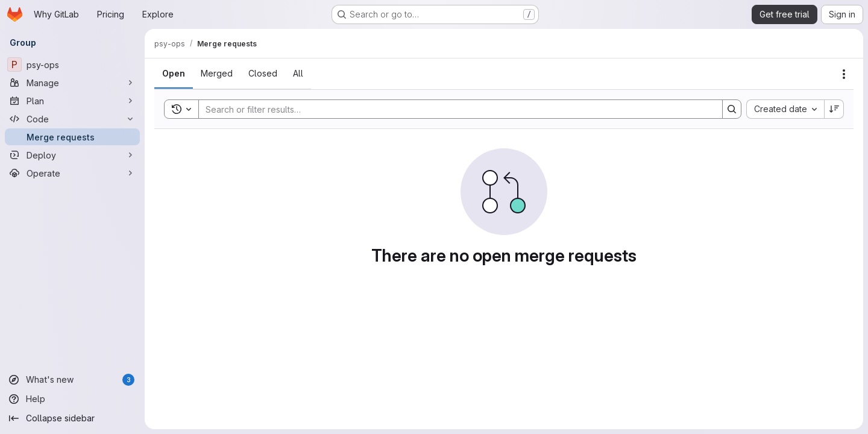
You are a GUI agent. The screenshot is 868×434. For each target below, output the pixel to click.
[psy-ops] (72, 64)
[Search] (454, 109)
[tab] (174, 74)
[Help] (72, 399)
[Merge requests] (72, 137)
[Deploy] (72, 155)
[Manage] (72, 83)
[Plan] (72, 101)
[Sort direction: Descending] (834, 109)
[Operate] (72, 173)
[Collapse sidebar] (72, 418)
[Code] (72, 119)
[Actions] (844, 74)
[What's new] (72, 380)
